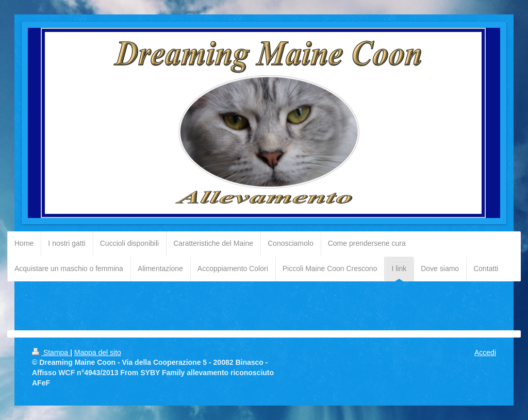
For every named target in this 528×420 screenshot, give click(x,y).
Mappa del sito (98, 352)
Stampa (51, 352)
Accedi (485, 352)
